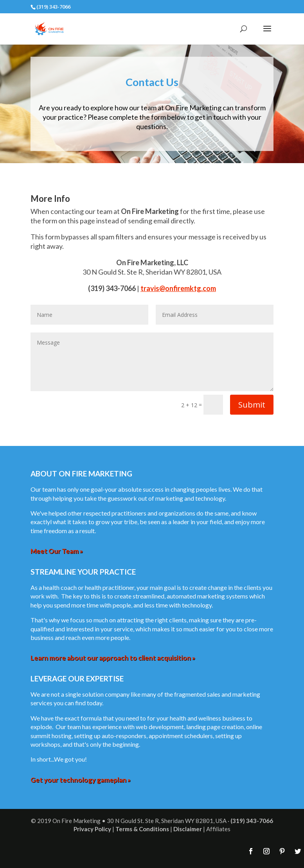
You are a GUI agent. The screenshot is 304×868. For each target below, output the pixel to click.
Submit (252, 405)
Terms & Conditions (142, 829)
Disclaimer (188, 829)
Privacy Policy (92, 829)
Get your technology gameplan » (81, 780)
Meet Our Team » (57, 551)
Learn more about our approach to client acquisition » (113, 658)
